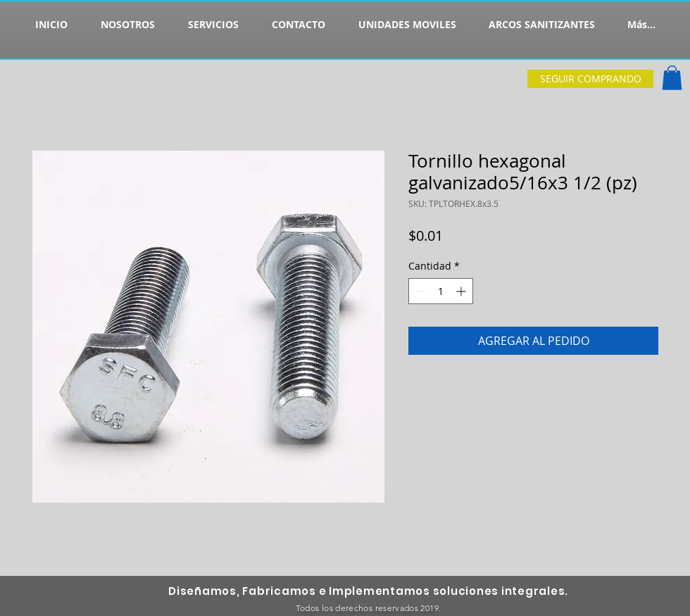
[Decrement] (419, 291)
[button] (672, 78)
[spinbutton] (441, 291)
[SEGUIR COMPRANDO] (590, 79)
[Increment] (462, 291)
